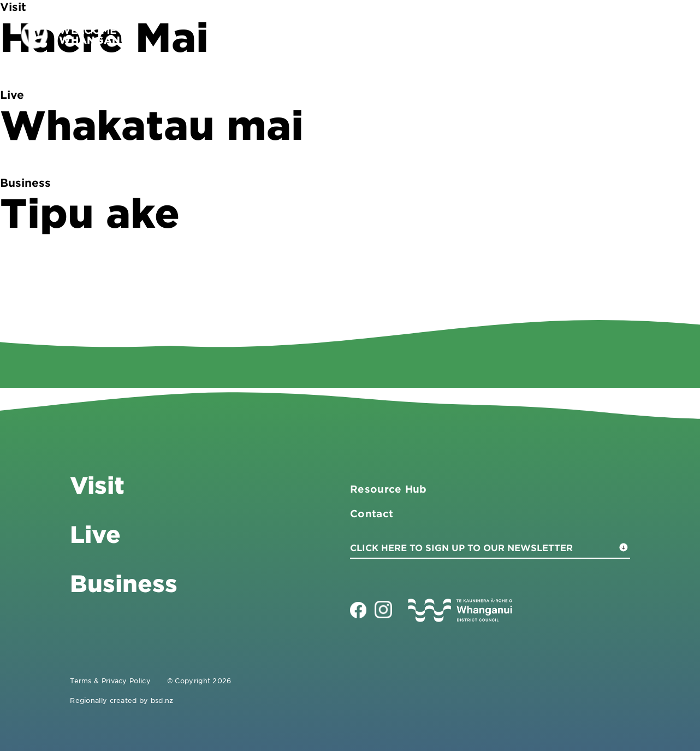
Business (508, 35)
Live (570, 35)
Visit (445, 35)
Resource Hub (388, 489)
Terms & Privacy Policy (110, 681)
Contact (625, 35)
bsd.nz (162, 700)
